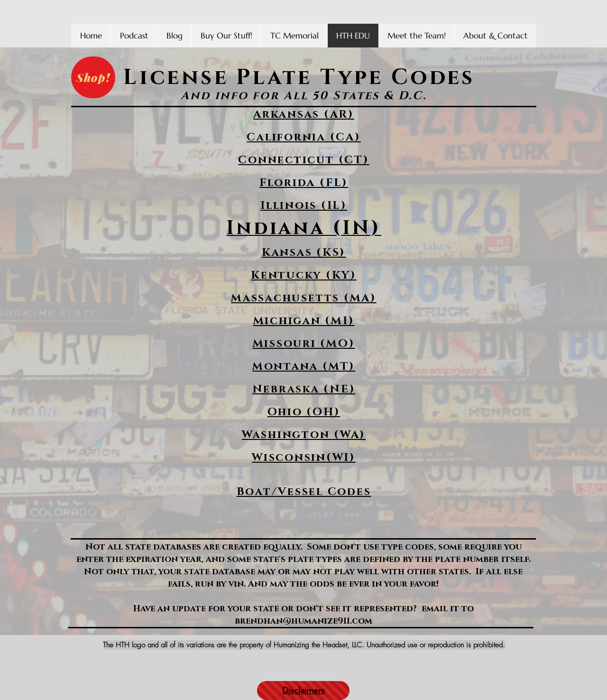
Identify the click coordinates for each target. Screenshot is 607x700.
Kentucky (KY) (304, 275)
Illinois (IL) (304, 206)
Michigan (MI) (304, 321)
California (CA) (303, 137)
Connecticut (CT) (303, 160)
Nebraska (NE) (304, 389)
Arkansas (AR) (304, 115)
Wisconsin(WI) (304, 458)
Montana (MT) (304, 367)
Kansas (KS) (304, 253)
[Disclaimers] (303, 691)
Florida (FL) (304, 183)
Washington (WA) (304, 435)
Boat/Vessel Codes (304, 492)
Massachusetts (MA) (304, 298)
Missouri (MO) (304, 344)
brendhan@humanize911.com (303, 621)
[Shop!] (93, 77)
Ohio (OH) (304, 412)
